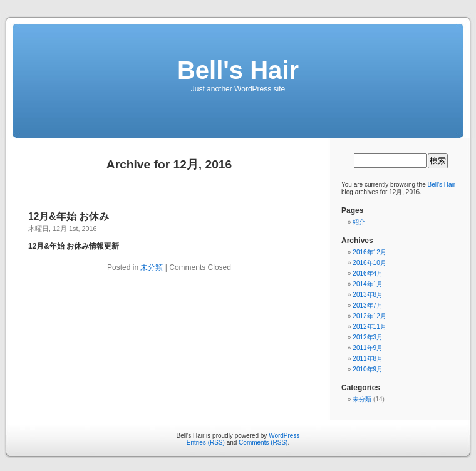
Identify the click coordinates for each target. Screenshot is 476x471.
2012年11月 (369, 327)
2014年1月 (368, 284)
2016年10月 (369, 263)
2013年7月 (368, 305)
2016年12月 (369, 252)
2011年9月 (368, 348)
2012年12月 (369, 316)
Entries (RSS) (206, 443)
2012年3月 (368, 337)
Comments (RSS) (263, 443)
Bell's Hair (238, 70)
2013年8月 (368, 295)
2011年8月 (368, 359)
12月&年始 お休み (69, 216)
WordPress (284, 436)
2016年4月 (368, 273)
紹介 (359, 222)
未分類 (152, 267)
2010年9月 (368, 369)
